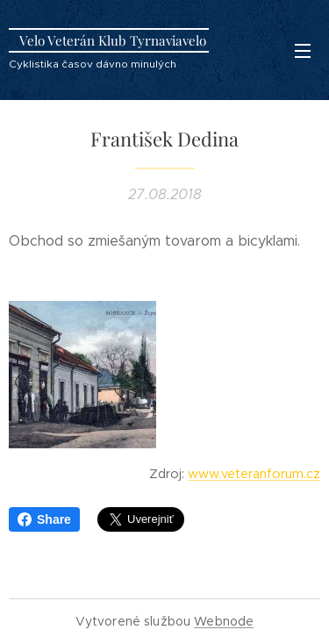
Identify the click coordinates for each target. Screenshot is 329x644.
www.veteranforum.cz (254, 474)
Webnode (224, 621)
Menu (303, 51)
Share (44, 519)
